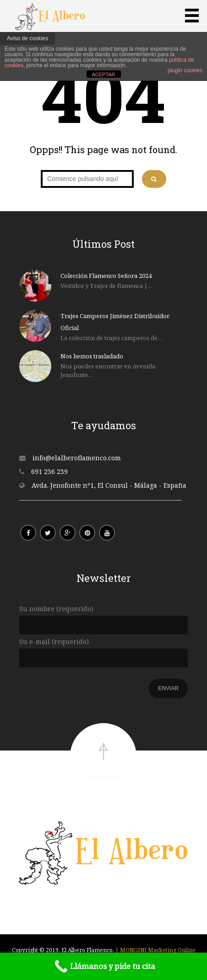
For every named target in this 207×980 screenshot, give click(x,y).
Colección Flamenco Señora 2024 (106, 276)
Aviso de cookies (27, 38)
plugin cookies (185, 70)
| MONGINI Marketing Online (155, 950)
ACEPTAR (103, 75)
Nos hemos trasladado (92, 356)
